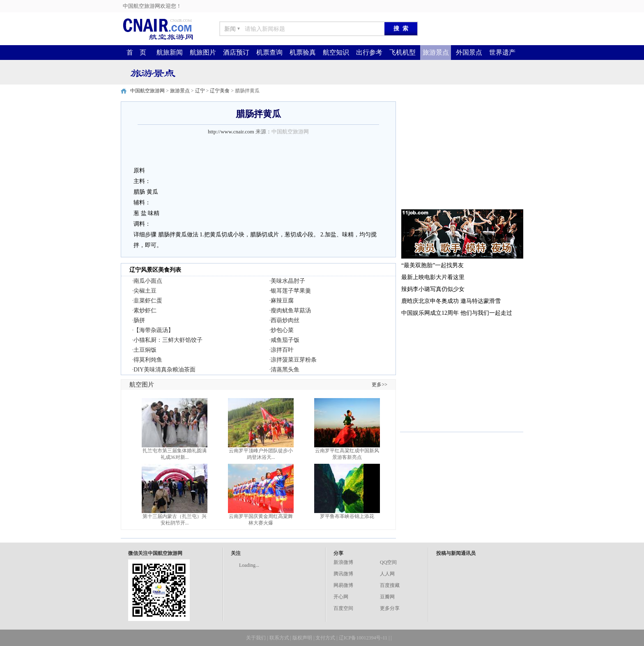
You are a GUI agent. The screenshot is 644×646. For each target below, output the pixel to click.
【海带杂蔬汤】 (154, 330)
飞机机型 (402, 52)
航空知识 (336, 52)
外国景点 (469, 52)
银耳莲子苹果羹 (291, 291)
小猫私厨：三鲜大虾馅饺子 (168, 340)
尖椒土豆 (145, 291)
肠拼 (139, 320)
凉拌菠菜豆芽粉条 (294, 360)
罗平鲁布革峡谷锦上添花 (347, 516)
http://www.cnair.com (231, 132)
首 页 (136, 52)
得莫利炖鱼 (148, 360)
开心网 (341, 597)
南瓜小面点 (148, 281)
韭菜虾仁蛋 (148, 301)
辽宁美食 (220, 91)
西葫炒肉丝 (285, 320)
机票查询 (269, 52)
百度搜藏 (390, 585)
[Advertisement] (462, 153)
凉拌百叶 (282, 350)
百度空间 (343, 608)
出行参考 (369, 52)
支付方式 (325, 638)
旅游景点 (436, 52)
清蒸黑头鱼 (285, 370)
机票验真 (303, 52)
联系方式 (279, 638)
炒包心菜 (282, 330)
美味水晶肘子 (288, 281)
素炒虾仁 (145, 310)
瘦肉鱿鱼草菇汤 (291, 310)
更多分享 (390, 608)
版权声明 (302, 638)
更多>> (379, 385)
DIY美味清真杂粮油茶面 (164, 370)
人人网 (387, 574)
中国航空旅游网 (147, 91)
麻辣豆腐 (282, 301)
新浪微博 (343, 562)
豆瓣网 (387, 597)
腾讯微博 (343, 574)
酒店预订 (236, 52)
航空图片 (142, 385)
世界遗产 (502, 52)
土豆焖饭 (145, 350)
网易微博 (343, 585)
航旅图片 (203, 52)
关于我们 (256, 638)
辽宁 (200, 91)
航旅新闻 (170, 52)
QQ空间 (388, 562)
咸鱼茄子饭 (285, 340)
